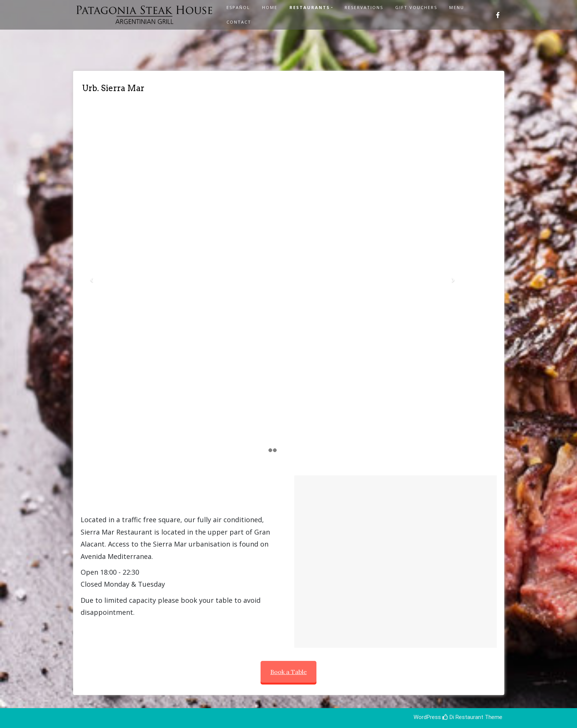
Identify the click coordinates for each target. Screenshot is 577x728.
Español (238, 7)
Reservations (364, 7)
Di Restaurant (463, 717)
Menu (457, 7)
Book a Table (288, 672)
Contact (239, 22)
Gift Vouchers (416, 7)
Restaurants (310, 7)
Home (270, 7)
